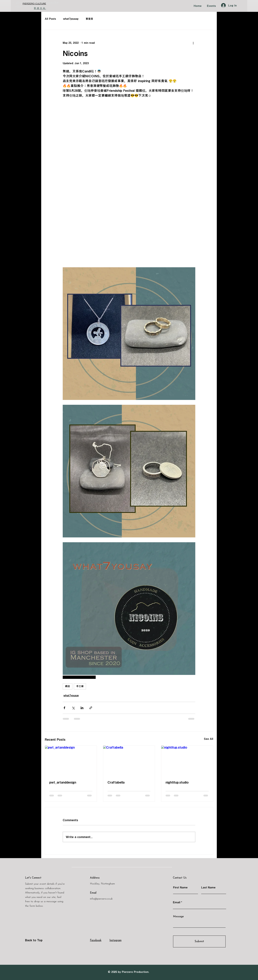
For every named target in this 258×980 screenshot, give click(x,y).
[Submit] (199, 941)
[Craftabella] (129, 760)
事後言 (89, 19)
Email (177, 902)
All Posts (50, 19)
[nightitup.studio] (187, 760)
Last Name (208, 887)
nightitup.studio (177, 782)
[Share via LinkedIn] (82, 708)
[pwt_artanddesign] (71, 760)
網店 (68, 686)
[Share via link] (91, 708)
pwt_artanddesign (63, 782)
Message (178, 917)
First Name (180, 887)
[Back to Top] (38, 940)
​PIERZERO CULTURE (34, 4)
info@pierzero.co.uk (101, 899)
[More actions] (193, 43)
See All (209, 739)
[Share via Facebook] (64, 708)
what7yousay (71, 19)
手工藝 (80, 686)
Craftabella (116, 782)
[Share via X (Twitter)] (73, 708)
